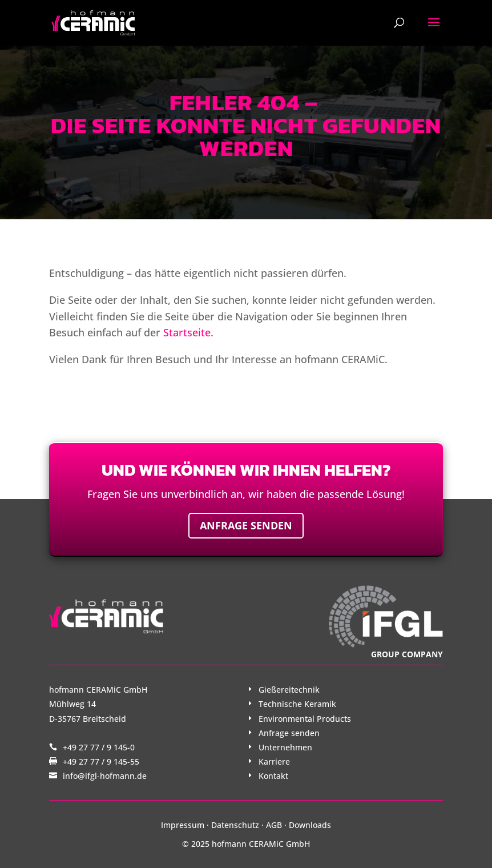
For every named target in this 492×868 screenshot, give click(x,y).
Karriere (274, 761)
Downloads (310, 825)
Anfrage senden (246, 525)
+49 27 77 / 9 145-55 (101, 761)
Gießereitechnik (289, 690)
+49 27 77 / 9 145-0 (99, 747)
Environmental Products (305, 719)
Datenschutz (235, 825)
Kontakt (273, 776)
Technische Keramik (297, 704)
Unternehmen (285, 747)
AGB (274, 825)
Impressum (183, 825)
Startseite (187, 332)
